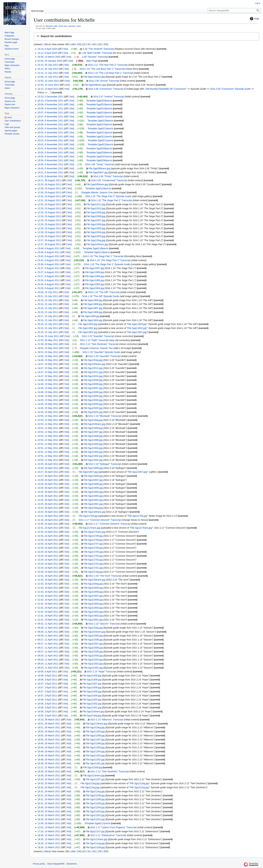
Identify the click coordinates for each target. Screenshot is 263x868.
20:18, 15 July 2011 (48, 300)
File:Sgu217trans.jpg (89, 528)
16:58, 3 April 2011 (47, 676)
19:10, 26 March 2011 (49, 720)
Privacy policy (39, 864)
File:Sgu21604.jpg (93, 608)
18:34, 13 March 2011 (49, 847)
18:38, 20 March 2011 (49, 775)
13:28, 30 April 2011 (48, 468)
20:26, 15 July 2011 (48, 292)
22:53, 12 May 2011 (48, 420)
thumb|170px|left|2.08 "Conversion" (168, 89)
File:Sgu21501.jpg (93, 668)
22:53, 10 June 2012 (48, 81)
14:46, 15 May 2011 (48, 380)
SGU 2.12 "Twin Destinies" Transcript (99, 344)
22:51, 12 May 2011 (48, 444)
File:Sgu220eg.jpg (93, 360)
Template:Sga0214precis (100, 128)
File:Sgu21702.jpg (93, 564)
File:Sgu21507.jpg (93, 644)
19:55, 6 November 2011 (50, 164)
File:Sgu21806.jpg (93, 484)
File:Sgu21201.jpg (95, 819)
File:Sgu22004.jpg (93, 400)
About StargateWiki (56, 864)
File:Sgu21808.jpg (93, 476)
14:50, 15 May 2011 (48, 356)
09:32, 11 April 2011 (48, 624)
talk (56, 26)
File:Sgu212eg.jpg (90, 783)
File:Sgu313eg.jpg (95, 727)
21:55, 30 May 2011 (48, 340)
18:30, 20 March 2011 (49, 807)
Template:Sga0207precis (99, 157)
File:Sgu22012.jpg (93, 368)
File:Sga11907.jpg (95, 268)
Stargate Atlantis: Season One (97, 192)
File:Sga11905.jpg (95, 284)
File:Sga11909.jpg (95, 272)
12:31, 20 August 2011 (49, 200)
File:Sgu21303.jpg (95, 755)
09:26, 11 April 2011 (48, 656)
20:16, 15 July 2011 (48, 320)
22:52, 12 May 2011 (48, 424)
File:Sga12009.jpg (96, 212)
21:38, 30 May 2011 (48, 344)
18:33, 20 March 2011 (49, 783)
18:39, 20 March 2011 (49, 771)
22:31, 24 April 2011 (48, 528)
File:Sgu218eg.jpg (93, 508)
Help (254, 19)
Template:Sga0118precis (96, 248)
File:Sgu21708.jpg (93, 540)
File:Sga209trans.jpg (95, 85)
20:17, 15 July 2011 (48, 316)
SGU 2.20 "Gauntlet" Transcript (98, 336)
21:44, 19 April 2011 (48, 580)
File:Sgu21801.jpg (93, 504)
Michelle (49, 26)
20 (84, 44)
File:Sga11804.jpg (93, 320)
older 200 (76, 44)
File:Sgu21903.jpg (93, 452)
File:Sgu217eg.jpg (93, 572)
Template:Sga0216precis (100, 121)
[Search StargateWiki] (234, 10)
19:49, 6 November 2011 (50, 168)
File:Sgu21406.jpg (92, 687)
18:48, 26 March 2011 (49, 760)
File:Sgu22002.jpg (93, 408)
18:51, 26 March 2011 (49, 724)
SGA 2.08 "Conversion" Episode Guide (230, 89)
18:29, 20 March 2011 (49, 819)
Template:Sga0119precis (97, 252)
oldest (47, 44)
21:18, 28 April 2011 (48, 520)
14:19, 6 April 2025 (47, 49)
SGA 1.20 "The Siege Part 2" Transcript (111, 200)
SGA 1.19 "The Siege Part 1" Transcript (103, 256)
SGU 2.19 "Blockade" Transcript (105, 416)
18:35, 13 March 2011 (49, 839)
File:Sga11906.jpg (95, 280)
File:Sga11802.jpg (88, 328)
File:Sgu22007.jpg (93, 388)
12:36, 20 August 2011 (49, 192)
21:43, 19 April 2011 (48, 584)
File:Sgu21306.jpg (95, 743)
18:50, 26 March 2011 (49, 731)
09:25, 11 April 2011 (48, 668)
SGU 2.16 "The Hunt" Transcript (105, 576)
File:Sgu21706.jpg (88, 516)
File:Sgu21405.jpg (92, 692)
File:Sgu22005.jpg (93, 396)
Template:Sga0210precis (100, 144)
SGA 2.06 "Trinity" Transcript (100, 164)
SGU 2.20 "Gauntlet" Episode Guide (101, 352)
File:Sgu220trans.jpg (94, 364)
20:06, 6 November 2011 (50, 121)
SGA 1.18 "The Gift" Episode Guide (101, 296)
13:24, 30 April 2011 (48, 508)
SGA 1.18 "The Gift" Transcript (104, 292)
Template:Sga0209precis (99, 148)
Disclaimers (72, 864)
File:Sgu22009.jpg (93, 380)
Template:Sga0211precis (100, 140)
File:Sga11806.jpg (93, 312)
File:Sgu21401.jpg (92, 707)
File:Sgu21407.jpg (92, 684)
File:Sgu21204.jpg (95, 807)
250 (100, 44)
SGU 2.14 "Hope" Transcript (101, 672)
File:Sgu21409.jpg (92, 676)
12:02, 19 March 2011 (49, 827)
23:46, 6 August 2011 (48, 248)
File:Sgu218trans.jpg (94, 512)
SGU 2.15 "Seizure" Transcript (104, 624)
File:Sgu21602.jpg (93, 616)
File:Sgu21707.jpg (93, 544)
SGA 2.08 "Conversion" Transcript (106, 89)
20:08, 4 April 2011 (47, 672)
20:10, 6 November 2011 (50, 101)
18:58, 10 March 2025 (49, 57)
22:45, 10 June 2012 (48, 85)
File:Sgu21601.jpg (93, 620)
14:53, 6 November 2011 (50, 176)
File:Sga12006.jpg (96, 224)
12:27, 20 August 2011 (49, 240)
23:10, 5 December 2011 (50, 97)
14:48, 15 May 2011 (48, 360)
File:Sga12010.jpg (96, 208)
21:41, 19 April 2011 (48, 616)
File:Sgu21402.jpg (92, 704)
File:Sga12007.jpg (96, 220)
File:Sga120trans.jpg (97, 244)
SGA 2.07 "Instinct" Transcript (109, 97)
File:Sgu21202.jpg (95, 815)
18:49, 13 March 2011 (49, 835)
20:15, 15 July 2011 (48, 328)
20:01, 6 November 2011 (50, 148)
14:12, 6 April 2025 (47, 53)
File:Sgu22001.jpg (93, 412)
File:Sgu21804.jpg (93, 492)
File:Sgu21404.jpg (92, 696)
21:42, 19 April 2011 (48, 600)
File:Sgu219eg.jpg (93, 420)
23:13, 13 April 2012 (48, 89)
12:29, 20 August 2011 (49, 208)
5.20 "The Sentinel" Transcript (98, 49)
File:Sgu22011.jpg (93, 372)
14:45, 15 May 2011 (48, 400)
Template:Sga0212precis (99, 137)
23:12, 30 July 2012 (48, 69)
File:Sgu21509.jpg (93, 636)
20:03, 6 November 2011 (50, 137)
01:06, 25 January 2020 (50, 61)
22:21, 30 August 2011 (49, 180)
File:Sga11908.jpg (95, 276)
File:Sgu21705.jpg (93, 552)
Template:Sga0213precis (99, 132)
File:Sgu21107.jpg (95, 831)
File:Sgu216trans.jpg (94, 580)
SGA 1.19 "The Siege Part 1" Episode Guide (107, 264)
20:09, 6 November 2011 (50, 104)
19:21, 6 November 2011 (50, 172)
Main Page (92, 61)
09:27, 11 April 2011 (48, 640)
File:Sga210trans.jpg (94, 77)
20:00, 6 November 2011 (50, 152)
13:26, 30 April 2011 (48, 480)
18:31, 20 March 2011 (49, 791)
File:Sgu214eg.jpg (92, 716)
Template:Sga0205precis (99, 101)
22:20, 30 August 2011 (49, 184)
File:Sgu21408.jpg (92, 680)
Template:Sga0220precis (99, 104)
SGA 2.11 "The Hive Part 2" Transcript (108, 65)
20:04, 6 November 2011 (50, 132)
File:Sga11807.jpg (93, 308)
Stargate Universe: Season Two (96, 348)
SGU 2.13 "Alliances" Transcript (107, 720)
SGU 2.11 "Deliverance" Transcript (108, 835)
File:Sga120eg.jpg (96, 240)
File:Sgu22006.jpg (93, 392)
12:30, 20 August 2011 (49, 204)
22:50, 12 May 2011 (48, 460)
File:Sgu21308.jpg (95, 736)
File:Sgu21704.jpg (93, 556)
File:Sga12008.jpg (96, 216)
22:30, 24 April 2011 (48, 532)
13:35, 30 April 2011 (48, 464)
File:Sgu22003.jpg (93, 404)
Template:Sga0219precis (99, 108)
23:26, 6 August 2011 (48, 280)
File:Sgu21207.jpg (95, 779)
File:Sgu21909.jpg (93, 428)
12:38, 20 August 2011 (49, 188)
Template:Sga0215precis (99, 124)
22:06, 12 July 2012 (48, 77)
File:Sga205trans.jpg (97, 184)
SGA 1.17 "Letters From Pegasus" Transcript (113, 827)
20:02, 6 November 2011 (50, 144)
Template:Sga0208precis (99, 152)
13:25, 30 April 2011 (48, 492)
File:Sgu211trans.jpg (96, 839)
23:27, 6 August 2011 (48, 268)
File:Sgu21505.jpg (93, 652)
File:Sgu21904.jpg (93, 448)
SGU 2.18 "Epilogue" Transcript (105, 464)
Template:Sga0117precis (97, 823)
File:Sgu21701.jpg (93, 568)
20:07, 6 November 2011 (50, 113)
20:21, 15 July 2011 (48, 296)
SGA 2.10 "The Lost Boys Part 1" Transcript (102, 69)
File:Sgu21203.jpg (95, 811)
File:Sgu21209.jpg (93, 767)
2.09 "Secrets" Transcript (95, 57)
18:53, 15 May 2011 (48, 352)
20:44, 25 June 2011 (48, 336)
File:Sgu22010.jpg (93, 376)
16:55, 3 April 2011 (47, 716)
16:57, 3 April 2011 (47, 684)
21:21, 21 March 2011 (49, 767)
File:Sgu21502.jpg (93, 664)
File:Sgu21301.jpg (95, 763)
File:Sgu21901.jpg (93, 460)
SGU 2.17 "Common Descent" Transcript (100, 520)
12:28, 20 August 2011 (49, 228)
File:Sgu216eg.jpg (93, 584)
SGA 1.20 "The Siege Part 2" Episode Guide (108, 196)
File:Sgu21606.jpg (93, 600)
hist (65, 49)
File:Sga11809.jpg (93, 300)
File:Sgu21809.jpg (93, 468)
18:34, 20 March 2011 (49, 779)
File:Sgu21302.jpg (95, 760)
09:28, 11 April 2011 (48, 628)
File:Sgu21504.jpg (93, 656)
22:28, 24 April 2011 (48, 572)
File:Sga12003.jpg (96, 236)
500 (106, 44)
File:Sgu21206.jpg (95, 799)
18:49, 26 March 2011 (49, 743)
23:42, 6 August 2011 (48, 260)
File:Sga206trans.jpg (99, 168)
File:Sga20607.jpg (98, 172)
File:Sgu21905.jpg (93, 444)
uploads (72, 26)
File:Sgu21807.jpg (88, 472)
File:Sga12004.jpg (96, 232)
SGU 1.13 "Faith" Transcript (94, 340)
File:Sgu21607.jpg (93, 596)
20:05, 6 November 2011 (50, 128)
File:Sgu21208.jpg (95, 795)
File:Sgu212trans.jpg (94, 775)
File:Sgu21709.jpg (93, 536)
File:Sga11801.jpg (88, 332)
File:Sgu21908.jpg (93, 436)
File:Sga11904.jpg (95, 288)
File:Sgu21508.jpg (93, 640)
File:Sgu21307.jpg (95, 740)
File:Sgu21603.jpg (93, 612)
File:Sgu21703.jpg (93, 560)
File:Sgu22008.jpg (93, 384)
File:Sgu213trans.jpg (96, 724)
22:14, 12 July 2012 (48, 73)
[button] (146, 36)
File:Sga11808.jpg (93, 304)
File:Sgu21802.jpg (93, 500)
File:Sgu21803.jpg (93, 496)
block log (63, 26)
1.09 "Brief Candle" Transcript (97, 53)
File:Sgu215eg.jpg (93, 628)
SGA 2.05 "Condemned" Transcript (109, 180)
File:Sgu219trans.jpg (94, 424)
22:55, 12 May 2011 (48, 416)
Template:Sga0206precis (99, 160)
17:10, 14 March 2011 (49, 831)
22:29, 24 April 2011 (48, 548)
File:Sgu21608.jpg (93, 592)
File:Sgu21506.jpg (93, 648)
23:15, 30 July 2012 (48, 65)
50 (89, 44)
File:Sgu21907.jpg (93, 432)
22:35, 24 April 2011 (48, 524)
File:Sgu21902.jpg (93, 456)
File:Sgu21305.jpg (95, 747)
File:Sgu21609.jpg (93, 588)
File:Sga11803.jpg (88, 324)
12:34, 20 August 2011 (49, 196)
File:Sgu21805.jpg (93, 488)
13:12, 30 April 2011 (48, 516)
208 (147, 89)
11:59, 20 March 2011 (49, 823)
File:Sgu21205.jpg (95, 803)
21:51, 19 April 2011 (48, 576)
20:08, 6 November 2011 (50, 108)
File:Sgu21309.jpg (95, 731)
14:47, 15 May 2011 (48, 364)
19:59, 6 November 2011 (50, 157)
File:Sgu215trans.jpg (94, 632)
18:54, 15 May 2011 (48, 348)
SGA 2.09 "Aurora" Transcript (104, 81)
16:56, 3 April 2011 (47, 700)
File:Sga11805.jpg (90, 316)
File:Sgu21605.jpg (93, 604)
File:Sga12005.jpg (96, 228)
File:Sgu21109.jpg (95, 847)
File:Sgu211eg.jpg (95, 843)
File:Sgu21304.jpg (95, 751)
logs (78, 26)
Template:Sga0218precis (99, 113)
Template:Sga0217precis (99, 117)
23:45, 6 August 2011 (48, 256)
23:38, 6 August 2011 (48, 264)
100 (94, 44)
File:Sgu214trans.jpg (93, 711)
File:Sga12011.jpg (96, 204)
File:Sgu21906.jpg (93, 440)
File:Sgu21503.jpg (93, 660)
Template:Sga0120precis (98, 188)
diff (60, 49)
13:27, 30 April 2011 (48, 472)
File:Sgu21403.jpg (92, 700)
